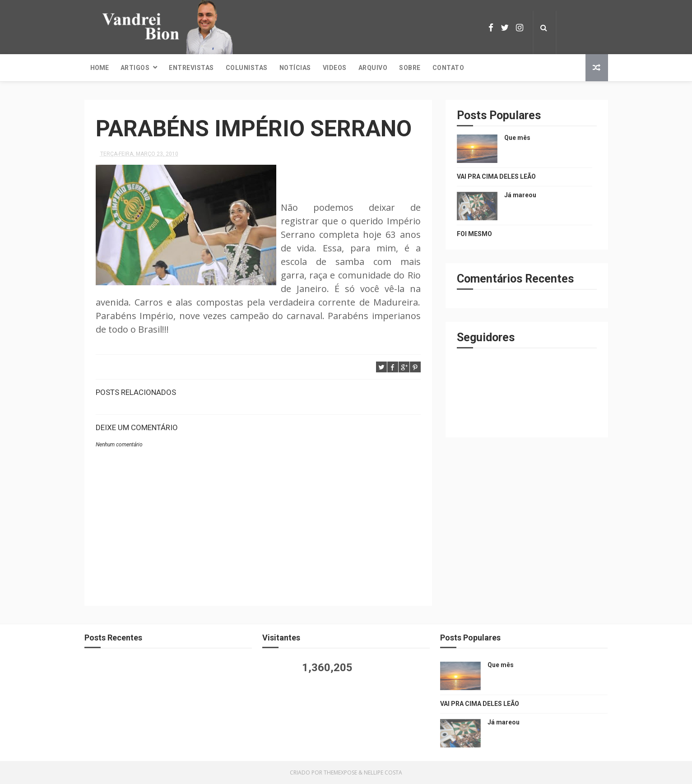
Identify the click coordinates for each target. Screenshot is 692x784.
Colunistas (247, 68)
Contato (448, 68)
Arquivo (373, 68)
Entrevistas (191, 68)
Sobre (410, 68)
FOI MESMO (474, 234)
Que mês (517, 138)
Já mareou (520, 195)
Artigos (135, 68)
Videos (335, 68)
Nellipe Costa (383, 772)
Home (100, 68)
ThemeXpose (340, 772)
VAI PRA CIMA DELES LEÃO (496, 176)
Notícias (295, 68)
